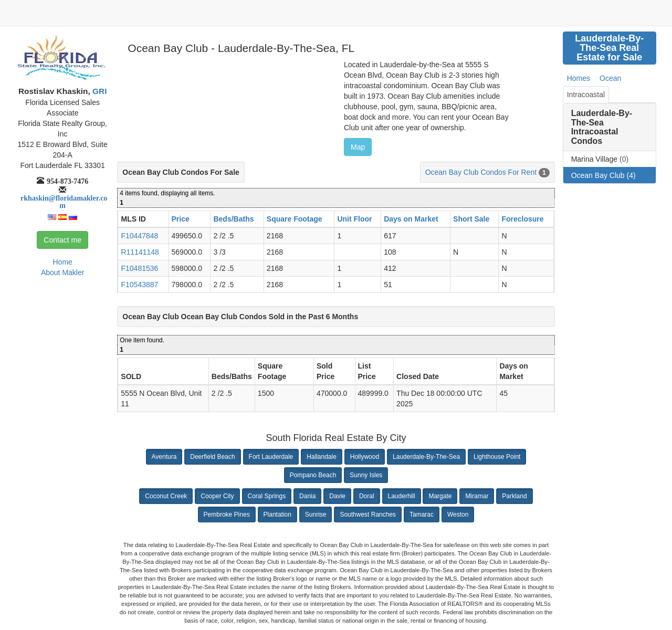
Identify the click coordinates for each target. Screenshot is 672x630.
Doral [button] (367, 496)
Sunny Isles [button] (366, 475)
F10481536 (139, 268)
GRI (99, 91)
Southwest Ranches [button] (368, 514)
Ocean (610, 78)
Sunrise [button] (316, 514)
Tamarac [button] (422, 514)
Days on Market (411, 219)
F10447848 (139, 236)
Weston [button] (458, 514)
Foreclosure (522, 219)
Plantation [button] (277, 514)
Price (181, 219)
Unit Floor (354, 219)
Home (62, 262)
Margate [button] (440, 496)
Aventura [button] (164, 457)
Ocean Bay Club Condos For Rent (481, 172)
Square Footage (295, 219)
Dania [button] (307, 496)
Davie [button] (337, 496)
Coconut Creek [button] (166, 496)
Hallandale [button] (322, 457)
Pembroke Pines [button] (227, 514)
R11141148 (140, 252)
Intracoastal (586, 94)
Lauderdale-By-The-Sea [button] (426, 457)
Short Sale (471, 219)
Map (358, 147)
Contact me (62, 240)
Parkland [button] (514, 496)
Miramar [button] (477, 496)
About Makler (62, 272)
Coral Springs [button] (267, 496)
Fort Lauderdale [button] (271, 457)
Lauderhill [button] (402, 496)
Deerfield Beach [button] (212, 457)
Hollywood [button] (365, 457)
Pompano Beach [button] (313, 475)
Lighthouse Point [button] (497, 457)
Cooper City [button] (217, 496)
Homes (579, 78)
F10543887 (139, 285)
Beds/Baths (233, 219)
